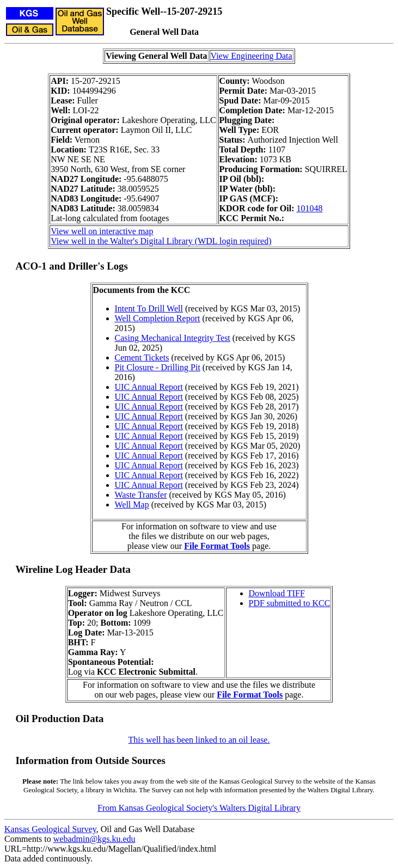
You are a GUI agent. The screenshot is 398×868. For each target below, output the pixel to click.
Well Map (132, 505)
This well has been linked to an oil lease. (199, 740)
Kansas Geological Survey (50, 829)
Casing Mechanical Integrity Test (173, 338)
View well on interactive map (102, 231)
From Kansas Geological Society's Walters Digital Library (199, 808)
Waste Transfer (141, 495)
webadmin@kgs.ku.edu (94, 839)
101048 (310, 208)
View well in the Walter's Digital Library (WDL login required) (161, 241)
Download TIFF (277, 593)
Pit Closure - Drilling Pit (158, 367)
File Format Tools (217, 546)
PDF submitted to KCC (290, 603)
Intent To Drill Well (149, 308)
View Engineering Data (252, 56)
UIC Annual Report (149, 387)
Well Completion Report (158, 318)
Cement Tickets (142, 357)
